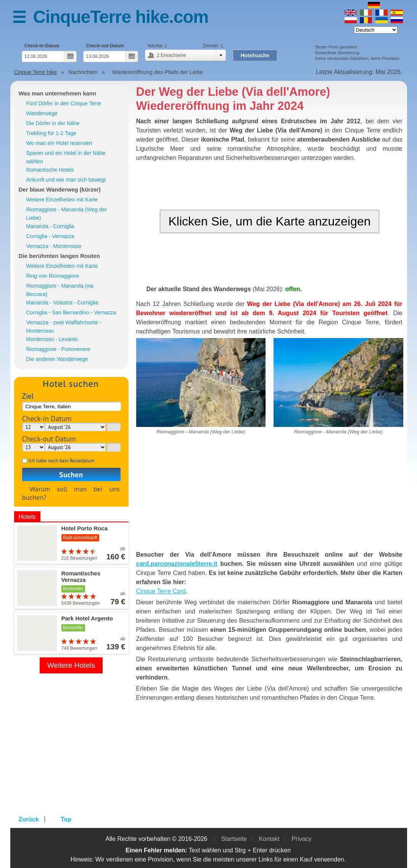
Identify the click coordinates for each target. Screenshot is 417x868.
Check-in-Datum (42, 46)
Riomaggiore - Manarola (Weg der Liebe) (67, 214)
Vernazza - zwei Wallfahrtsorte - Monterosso (64, 327)
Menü (23, 18)
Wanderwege (42, 113)
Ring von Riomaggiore (53, 276)
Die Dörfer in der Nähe (53, 123)
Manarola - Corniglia (50, 226)
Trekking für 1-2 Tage (52, 133)
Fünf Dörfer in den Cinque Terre (64, 103)
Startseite (234, 839)
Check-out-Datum (105, 46)
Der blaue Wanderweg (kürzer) (60, 189)
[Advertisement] (270, 497)
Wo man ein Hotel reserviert (59, 143)
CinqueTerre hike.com (121, 17)
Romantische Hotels (50, 170)
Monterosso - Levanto (52, 339)
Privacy (301, 839)
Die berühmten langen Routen (59, 256)
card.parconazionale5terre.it (177, 564)
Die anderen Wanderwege (57, 359)
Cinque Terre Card (161, 591)
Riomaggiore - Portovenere (58, 349)
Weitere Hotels (71, 665)
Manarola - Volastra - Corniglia (62, 303)
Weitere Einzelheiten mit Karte (62, 200)
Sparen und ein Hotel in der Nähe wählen (66, 157)
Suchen (71, 474)
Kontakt (269, 839)
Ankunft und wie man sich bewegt (66, 180)
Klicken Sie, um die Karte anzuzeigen (269, 221)
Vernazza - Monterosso (54, 246)
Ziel (28, 396)
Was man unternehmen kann (58, 93)
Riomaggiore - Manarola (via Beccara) (60, 290)
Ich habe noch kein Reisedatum (62, 461)
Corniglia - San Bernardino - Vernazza (71, 312)
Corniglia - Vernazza (50, 236)
